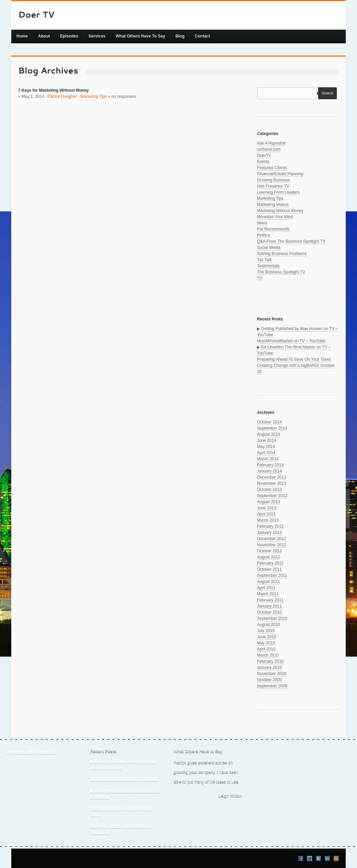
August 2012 (268, 557)
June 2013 (267, 508)
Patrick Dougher (62, 96)
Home (22, 36)
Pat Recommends (273, 229)
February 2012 (270, 563)
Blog (180, 36)
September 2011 (272, 575)
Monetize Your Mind (275, 217)
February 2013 (270, 526)
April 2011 (266, 588)
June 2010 (267, 637)
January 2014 (269, 471)
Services (97, 36)
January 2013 (269, 533)
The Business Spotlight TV (281, 272)
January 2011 (269, 606)
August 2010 (268, 625)
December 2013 (272, 477)
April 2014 (266, 453)
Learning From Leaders (278, 192)
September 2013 (272, 496)
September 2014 (272, 428)
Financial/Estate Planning (280, 174)
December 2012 (272, 539)
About (44, 36)
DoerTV (264, 155)
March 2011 (268, 594)
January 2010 (269, 668)
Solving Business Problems (282, 254)
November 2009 (272, 674)
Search (326, 93)
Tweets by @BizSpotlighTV (32, 751)
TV (260, 278)
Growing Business (274, 180)
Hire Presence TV (273, 186)
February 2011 (270, 600)
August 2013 (268, 502)
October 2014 (269, 422)
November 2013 (272, 483)
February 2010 (270, 661)
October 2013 (269, 490)
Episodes (69, 36)
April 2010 (266, 649)
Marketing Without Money (280, 211)
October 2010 (269, 612)
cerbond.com (269, 149)
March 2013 (268, 520)
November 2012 (272, 545)
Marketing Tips (94, 96)
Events (263, 162)
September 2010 (272, 618)
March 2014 (268, 459)
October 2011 (269, 569)
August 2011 (268, 582)
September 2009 (272, 686)
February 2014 (270, 465)
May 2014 (266, 447)
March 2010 (268, 655)
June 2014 (267, 440)
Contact (203, 36)
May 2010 (266, 643)
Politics (263, 235)
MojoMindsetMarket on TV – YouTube (291, 341)
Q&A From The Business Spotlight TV (291, 241)
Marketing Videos (273, 205)
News (262, 223)
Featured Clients (272, 168)
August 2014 (268, 434)
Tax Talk (264, 260)
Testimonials (268, 266)
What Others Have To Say (140, 36)
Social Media (269, 248)
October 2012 (269, 551)
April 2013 (266, 514)
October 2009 (269, 680)
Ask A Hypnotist (271, 143)
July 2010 (266, 631)
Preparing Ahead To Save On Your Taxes (294, 359)
